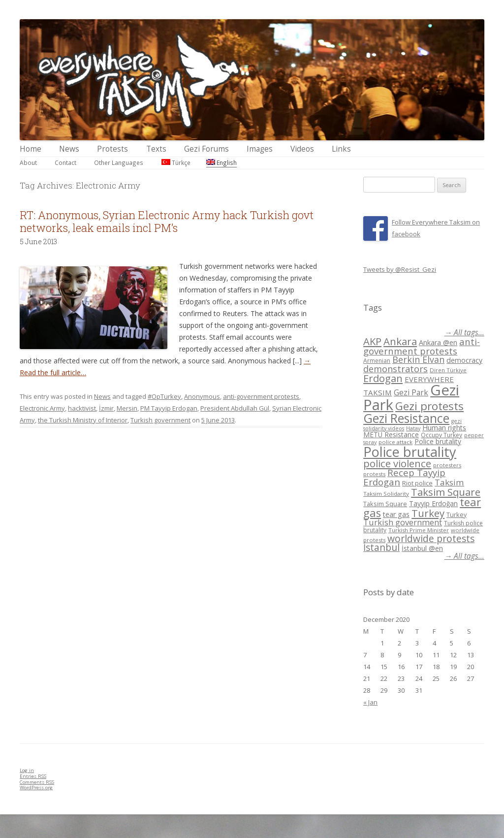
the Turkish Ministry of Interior (83, 420)
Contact (65, 162)
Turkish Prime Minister (419, 530)
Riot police (417, 483)
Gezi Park (411, 392)
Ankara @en (438, 342)
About (28, 162)
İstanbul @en (422, 548)
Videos (302, 149)
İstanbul (381, 548)
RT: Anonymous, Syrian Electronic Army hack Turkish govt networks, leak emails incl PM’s (167, 221)
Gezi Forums (206, 149)
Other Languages (119, 162)
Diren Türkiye (448, 370)
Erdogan (383, 378)
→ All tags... (464, 333)
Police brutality (438, 441)
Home (31, 149)
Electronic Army (42, 408)
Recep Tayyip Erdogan (404, 477)
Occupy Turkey (441, 435)
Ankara (400, 341)
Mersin (127, 408)
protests (374, 474)
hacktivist (82, 408)
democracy (464, 360)
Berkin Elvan (418, 359)
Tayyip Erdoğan (433, 503)
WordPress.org (36, 788)
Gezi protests (429, 406)
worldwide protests (431, 538)
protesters (447, 465)
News (69, 149)
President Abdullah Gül (235, 408)
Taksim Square (446, 492)
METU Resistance (391, 435)
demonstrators (395, 369)
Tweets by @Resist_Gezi (400, 269)
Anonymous (202, 396)
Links (341, 149)
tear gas (396, 514)
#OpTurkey (164, 396)
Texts (156, 149)
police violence (397, 463)
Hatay (413, 428)
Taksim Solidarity (386, 494)
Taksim (449, 482)
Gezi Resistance (406, 418)
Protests (112, 149)
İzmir (106, 408)
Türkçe (176, 162)
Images (260, 149)
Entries (33, 776)
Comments (37, 782)
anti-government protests (261, 396)
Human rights (444, 428)
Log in (27, 770)
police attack (395, 442)
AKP (372, 341)
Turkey (428, 513)
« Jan (370, 702)
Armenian (377, 361)
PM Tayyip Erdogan (169, 408)
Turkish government (160, 420)
